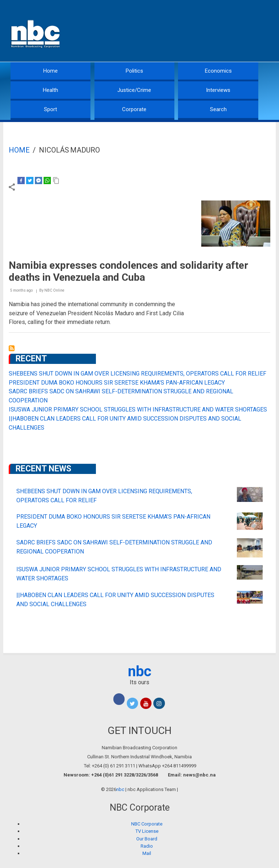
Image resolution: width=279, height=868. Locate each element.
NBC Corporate (147, 824)
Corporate (134, 109)
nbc (140, 671)
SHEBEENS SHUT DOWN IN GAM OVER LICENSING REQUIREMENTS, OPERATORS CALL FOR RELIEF (138, 374)
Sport (50, 109)
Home (50, 71)
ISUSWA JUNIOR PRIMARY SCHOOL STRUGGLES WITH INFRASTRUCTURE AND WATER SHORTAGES (138, 409)
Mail (147, 853)
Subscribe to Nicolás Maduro (12, 348)
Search (218, 109)
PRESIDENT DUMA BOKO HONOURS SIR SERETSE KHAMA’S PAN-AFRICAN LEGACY (117, 383)
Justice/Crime (134, 90)
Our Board (147, 839)
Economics (218, 71)
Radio (147, 846)
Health (50, 90)
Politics (134, 71)
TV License (147, 831)
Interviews (218, 90)
